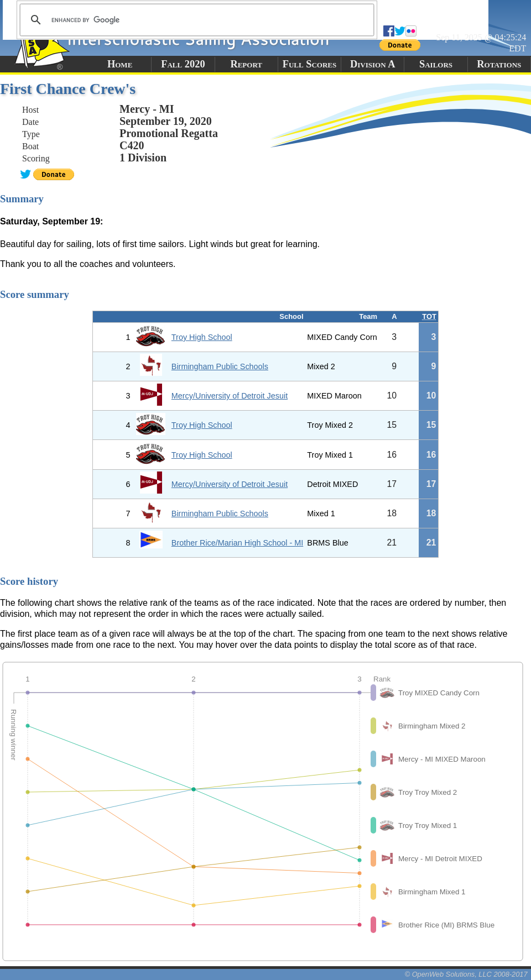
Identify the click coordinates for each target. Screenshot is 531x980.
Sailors (436, 64)
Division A (373, 64)
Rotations (499, 64)
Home (120, 64)
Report (246, 64)
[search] (195, 20)
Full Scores (310, 64)
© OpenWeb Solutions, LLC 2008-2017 (466, 974)
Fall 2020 (183, 64)
